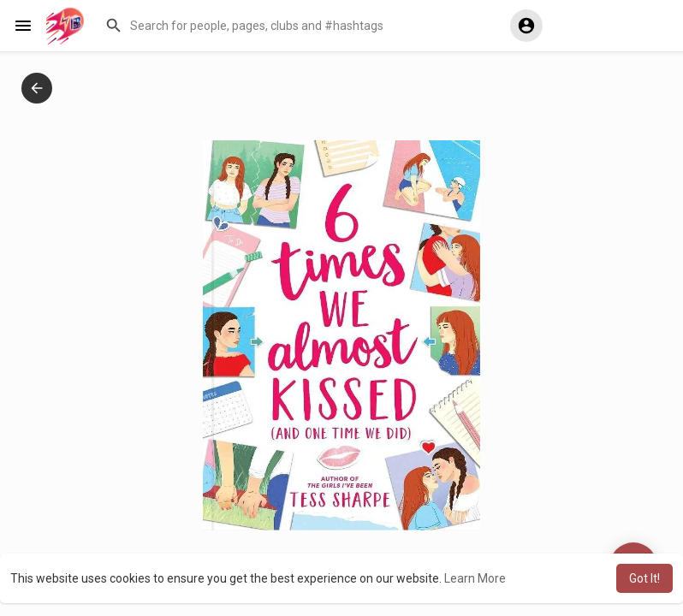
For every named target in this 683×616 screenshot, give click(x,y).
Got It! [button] (644, 578)
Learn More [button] (475, 578)
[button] (295, 26)
